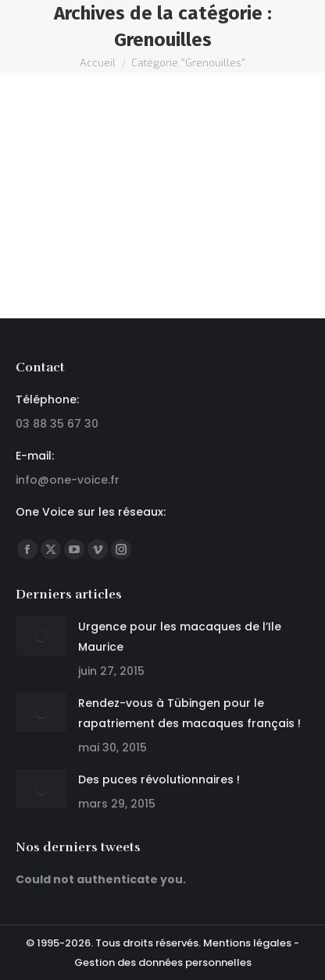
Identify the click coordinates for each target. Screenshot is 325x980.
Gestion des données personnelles (163, 962)
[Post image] (41, 636)
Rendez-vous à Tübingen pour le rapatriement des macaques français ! (189, 713)
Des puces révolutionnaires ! (159, 779)
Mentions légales (247, 943)
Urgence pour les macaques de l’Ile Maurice (180, 637)
